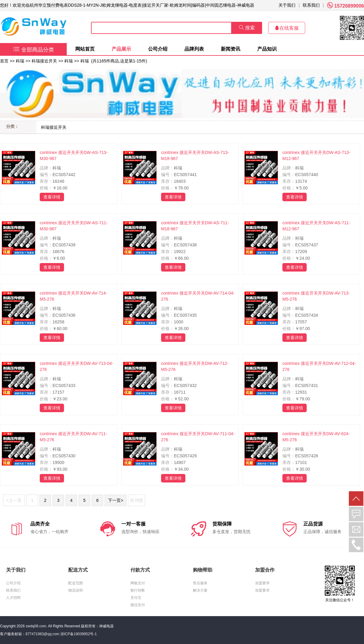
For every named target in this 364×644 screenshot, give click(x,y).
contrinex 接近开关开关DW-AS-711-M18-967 (195, 226)
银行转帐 (138, 590)
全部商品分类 (34, 50)
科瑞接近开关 (44, 61)
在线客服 (287, 28)
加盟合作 (265, 570)
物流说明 (76, 590)
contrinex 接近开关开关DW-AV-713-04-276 (76, 366)
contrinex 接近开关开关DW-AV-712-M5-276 (195, 366)
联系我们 (311, 5)
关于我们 (287, 5)
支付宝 (136, 598)
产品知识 (267, 49)
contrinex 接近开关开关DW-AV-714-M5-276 (73, 296)
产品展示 (121, 49)
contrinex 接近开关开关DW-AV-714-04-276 (198, 296)
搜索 (247, 28)
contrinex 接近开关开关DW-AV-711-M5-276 (73, 437)
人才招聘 (13, 598)
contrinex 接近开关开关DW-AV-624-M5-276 (316, 437)
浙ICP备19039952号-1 (79, 634)
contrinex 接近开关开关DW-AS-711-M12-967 (316, 226)
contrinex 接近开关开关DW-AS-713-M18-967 (195, 155)
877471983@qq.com (42, 634)
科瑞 (20, 61)
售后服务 (200, 583)
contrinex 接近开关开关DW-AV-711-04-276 (198, 437)
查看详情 (52, 197)
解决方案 (200, 590)
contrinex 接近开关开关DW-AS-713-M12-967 (316, 155)
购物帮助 (203, 570)
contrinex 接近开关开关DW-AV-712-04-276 (319, 366)
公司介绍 (158, 49)
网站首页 (85, 49)
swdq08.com (36, 626)
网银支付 (138, 583)
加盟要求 (262, 583)
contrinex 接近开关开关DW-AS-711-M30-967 (74, 226)
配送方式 (78, 570)
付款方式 (140, 570)
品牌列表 (194, 49)
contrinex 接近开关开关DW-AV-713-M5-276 (316, 296)
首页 (4, 61)
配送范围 (76, 583)
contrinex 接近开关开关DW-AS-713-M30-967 (74, 155)
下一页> (116, 500)
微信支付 (138, 605)
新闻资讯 (231, 49)
